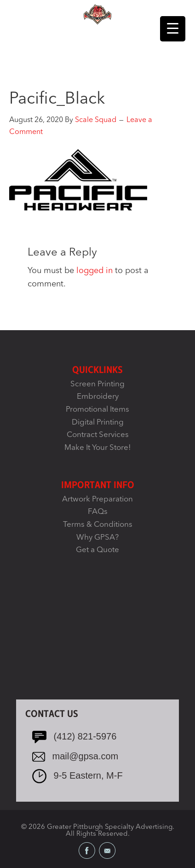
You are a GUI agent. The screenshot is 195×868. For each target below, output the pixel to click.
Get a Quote (97, 550)
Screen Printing (97, 384)
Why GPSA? (97, 538)
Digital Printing (98, 422)
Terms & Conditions (98, 525)
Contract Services (98, 435)
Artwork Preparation (97, 499)
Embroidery (98, 397)
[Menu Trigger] (173, 29)
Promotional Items (97, 410)
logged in (95, 271)
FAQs (98, 512)
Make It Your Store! (98, 448)
